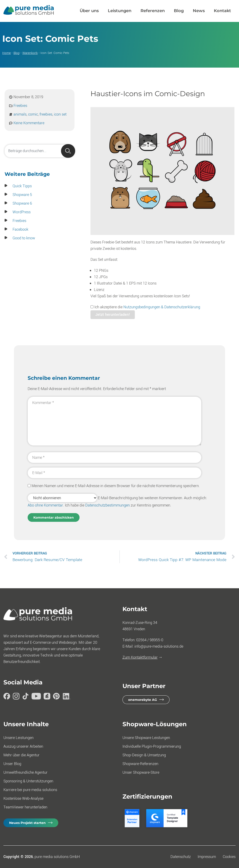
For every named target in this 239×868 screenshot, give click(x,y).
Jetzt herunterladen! (113, 315)
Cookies (229, 857)
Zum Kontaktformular (140, 657)
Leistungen (120, 11)
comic (33, 114)
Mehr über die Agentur (21, 755)
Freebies (20, 106)
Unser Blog (12, 764)
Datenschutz (181, 857)
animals (20, 114)
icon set (60, 114)
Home (7, 53)
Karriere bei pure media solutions (30, 790)
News (199, 11)
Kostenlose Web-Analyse (23, 798)
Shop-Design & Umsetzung (144, 755)
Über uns (89, 11)
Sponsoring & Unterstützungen (28, 781)
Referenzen (153, 11)
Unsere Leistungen (19, 738)
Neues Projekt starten (27, 823)
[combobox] (40, 151)
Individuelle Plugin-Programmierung (152, 746)
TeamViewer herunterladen (25, 807)
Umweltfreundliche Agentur (25, 772)
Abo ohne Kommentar (45, 505)
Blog (179, 11)
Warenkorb (30, 53)
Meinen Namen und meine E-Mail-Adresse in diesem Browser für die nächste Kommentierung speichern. (116, 486)
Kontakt (222, 11)
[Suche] (68, 151)
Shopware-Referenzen (140, 764)
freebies (46, 114)
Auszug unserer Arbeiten (23, 746)
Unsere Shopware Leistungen (146, 738)
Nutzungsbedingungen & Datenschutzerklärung (162, 307)
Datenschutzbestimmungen (108, 505)
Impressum (207, 857)
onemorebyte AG (143, 700)
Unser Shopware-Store (141, 772)
